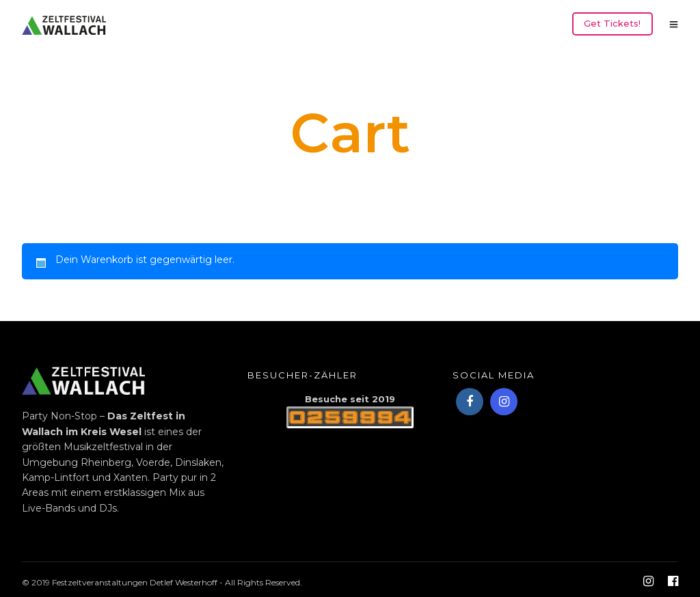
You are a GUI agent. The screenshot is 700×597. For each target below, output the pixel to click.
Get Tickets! (612, 23)
